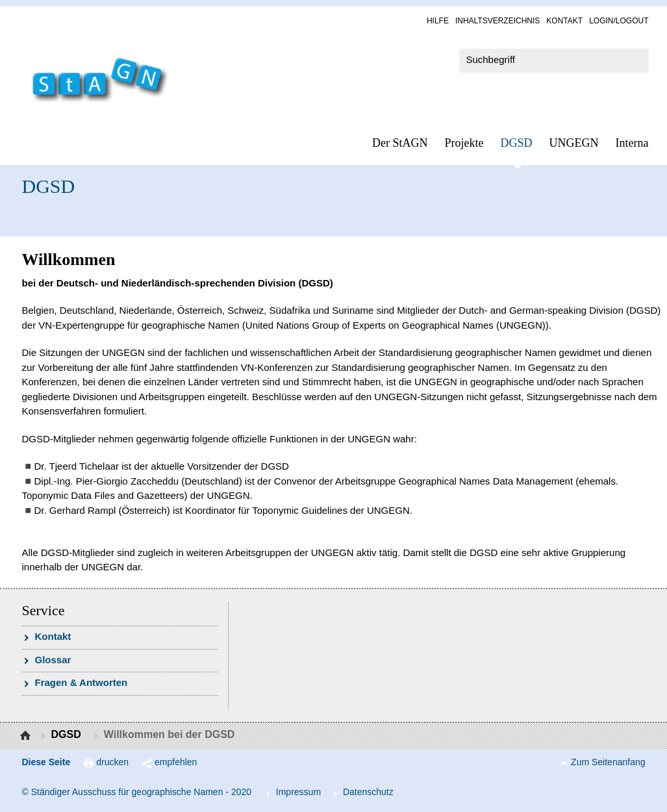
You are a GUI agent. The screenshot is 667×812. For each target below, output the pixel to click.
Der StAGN (400, 143)
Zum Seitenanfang (608, 762)
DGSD (517, 143)
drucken (112, 762)
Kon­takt (564, 21)
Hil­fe (438, 21)
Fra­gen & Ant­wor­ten (82, 682)
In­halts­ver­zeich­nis (497, 21)
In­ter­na (632, 143)
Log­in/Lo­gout (619, 21)
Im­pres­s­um (298, 792)
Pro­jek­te (464, 143)
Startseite (27, 736)
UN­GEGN (574, 143)
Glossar (53, 660)
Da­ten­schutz (368, 792)
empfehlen (176, 762)
